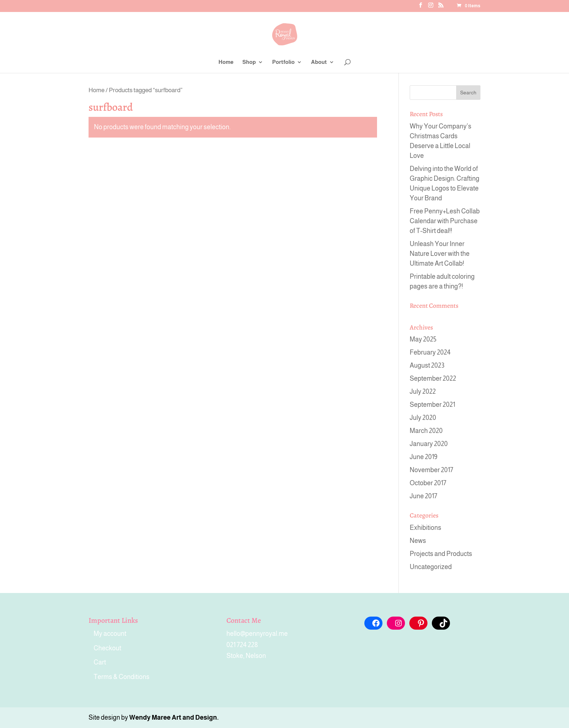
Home (226, 62)
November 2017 (431, 470)
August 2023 (427, 365)
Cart (100, 662)
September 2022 (433, 379)
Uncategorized (431, 567)
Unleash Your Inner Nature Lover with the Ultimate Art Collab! (440, 254)
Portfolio (283, 62)
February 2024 (430, 352)
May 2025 (423, 339)
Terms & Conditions (122, 677)
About (319, 62)
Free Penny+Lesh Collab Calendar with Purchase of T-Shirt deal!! (445, 221)
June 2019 (423, 457)
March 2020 (426, 431)
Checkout (107, 648)
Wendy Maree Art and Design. (174, 717)
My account (110, 634)
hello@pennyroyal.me (257, 634)
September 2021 (432, 405)
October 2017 (428, 483)
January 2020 (429, 444)
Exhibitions (425, 528)
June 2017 (423, 496)
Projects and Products (441, 554)
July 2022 (423, 392)
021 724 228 (242, 645)
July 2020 (423, 418)
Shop (249, 62)
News (418, 541)
